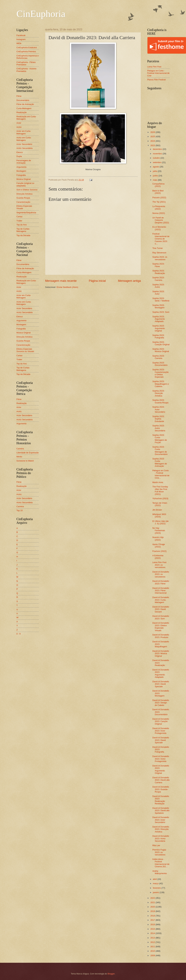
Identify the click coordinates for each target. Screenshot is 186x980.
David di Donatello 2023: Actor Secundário (161, 820)
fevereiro (157, 888)
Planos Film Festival (156, 80)
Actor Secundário (24, 144)
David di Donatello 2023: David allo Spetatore (161, 811)
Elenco (20, 152)
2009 (153, 955)
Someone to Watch (25, 461)
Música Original (24, 179)
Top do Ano (22, 225)
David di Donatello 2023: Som (161, 617)
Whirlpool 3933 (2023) (159, 515)
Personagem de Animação (24, 162)
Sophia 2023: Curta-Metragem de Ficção (160, 439)
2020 (153, 907)
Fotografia (21, 175)
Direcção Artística (24, 194)
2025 (153, 136)
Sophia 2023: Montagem (158, 306)
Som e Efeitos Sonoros (27, 190)
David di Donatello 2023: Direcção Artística (161, 829)
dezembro (158, 149)
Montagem (21, 171)
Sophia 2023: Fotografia (158, 336)
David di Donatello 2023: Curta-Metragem (161, 600)
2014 (153, 933)
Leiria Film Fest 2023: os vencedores (159, 565)
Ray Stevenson (159, 253)
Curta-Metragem (24, 108)
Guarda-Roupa (23, 198)
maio (155, 180)
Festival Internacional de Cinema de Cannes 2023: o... (161, 239)
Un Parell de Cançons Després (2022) (161, 220)
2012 (153, 942)
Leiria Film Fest (154, 67)
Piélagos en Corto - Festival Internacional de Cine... (161, 474)
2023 (153, 145)
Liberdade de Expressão (28, 453)
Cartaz (19, 217)
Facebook (21, 35)
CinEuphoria (41, 14)
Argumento (21, 167)
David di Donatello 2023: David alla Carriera (161, 780)
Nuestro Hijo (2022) (158, 538)
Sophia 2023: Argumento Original (159, 328)
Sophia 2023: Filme (158, 265)
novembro (158, 154)
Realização (22, 112)
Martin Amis (158, 482)
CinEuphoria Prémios (26, 52)
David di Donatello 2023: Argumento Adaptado (161, 673)
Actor (19, 123)
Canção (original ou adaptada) (25, 184)
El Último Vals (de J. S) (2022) (160, 522)
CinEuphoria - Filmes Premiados (26, 63)
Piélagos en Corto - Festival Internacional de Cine (158, 73)
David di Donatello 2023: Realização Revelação (161, 800)
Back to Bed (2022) (158, 192)
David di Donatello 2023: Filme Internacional (161, 591)
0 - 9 (19, 634)
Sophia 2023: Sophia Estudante (158, 419)
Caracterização (23, 202)
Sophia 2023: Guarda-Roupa (160, 401)
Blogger (111, 974)
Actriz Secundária (24, 148)
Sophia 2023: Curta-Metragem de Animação (160, 462)
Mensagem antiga (129, 281)
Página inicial (97, 281)
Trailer (19, 221)
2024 (153, 141)
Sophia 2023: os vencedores (160, 258)
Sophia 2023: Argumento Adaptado (159, 319)
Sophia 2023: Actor (158, 293)
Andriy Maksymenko (160, 872)
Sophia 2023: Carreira (158, 279)
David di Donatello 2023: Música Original (161, 653)
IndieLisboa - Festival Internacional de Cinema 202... (161, 863)
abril (155, 879)
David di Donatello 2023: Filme (161, 582)
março (156, 883)
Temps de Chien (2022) (160, 504)
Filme (19, 96)
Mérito (19, 457)
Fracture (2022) (159, 551)
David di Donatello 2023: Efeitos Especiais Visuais (161, 627)
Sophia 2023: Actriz (158, 286)
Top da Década (23, 235)
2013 (153, 938)
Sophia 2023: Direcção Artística (158, 393)
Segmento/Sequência (26, 213)
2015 (153, 929)
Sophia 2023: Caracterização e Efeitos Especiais (160, 373)
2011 (153, 947)
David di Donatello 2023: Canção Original (161, 721)
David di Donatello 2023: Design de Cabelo (161, 703)
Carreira (20, 449)
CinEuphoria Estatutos (27, 48)
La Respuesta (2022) (159, 208)
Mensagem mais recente (61, 281)
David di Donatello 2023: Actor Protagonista (161, 731)
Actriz (19, 127)
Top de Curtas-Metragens (23, 230)
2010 (153, 951)
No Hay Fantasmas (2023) (159, 530)
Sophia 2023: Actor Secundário (159, 409)
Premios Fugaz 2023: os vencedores (159, 852)
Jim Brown (157, 510)
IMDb (19, 43)
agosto (156, 167)
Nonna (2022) (159, 213)
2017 (153, 920)
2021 (153, 902)
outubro (157, 158)
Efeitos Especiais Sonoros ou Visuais (25, 350)
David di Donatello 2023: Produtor (161, 636)
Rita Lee (156, 845)
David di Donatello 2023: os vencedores (161, 574)
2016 (153, 924)
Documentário (23, 100)
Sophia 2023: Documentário (160, 364)
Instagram (21, 39)
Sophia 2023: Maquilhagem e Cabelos (161, 384)
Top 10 (20, 510)
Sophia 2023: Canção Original (161, 343)
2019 (153, 911)
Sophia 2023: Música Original (161, 350)
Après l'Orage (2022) (159, 546)
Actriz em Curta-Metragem (24, 139)
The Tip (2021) (159, 202)
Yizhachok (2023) (160, 498)
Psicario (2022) (159, 198)
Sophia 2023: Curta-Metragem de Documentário (160, 451)
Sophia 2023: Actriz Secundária (159, 428)
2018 (153, 916)
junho (156, 176)
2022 (153, 898)
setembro (157, 162)
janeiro (156, 892)
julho (155, 171)
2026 (153, 132)
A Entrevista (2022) (158, 557)
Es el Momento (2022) (159, 228)
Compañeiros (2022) (158, 185)
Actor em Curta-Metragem (24, 132)
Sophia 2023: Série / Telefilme (161, 300)
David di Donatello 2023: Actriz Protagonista (161, 759)
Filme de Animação (25, 104)
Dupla (19, 156)
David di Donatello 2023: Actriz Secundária (161, 838)
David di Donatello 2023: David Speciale (161, 684)
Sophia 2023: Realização (159, 272)
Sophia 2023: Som (161, 312)
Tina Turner (158, 248)
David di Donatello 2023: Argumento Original (161, 769)
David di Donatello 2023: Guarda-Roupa (161, 789)
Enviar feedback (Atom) (67, 287)
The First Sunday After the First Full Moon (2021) (160, 490)
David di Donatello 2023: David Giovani (161, 609)
